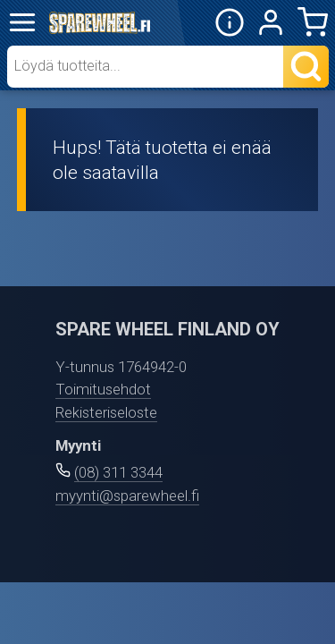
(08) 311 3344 (118, 472)
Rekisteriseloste (106, 412)
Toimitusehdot (103, 389)
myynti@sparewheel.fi (127, 496)
